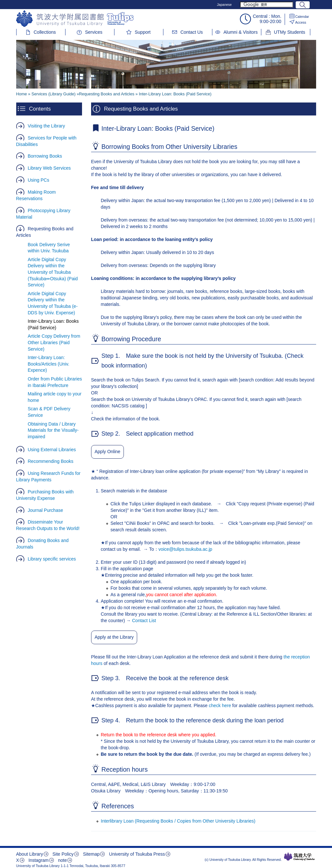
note (62, 860)
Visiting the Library (47, 126)
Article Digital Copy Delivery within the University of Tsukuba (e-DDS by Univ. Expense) (53, 303)
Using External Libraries (52, 450)
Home (22, 94)
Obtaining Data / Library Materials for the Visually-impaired (53, 430)
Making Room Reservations (36, 195)
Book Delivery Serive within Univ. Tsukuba (49, 248)
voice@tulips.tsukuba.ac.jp (185, 549)
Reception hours (125, 769)
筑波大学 (299, 857)
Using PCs (39, 180)
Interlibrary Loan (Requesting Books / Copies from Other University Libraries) (178, 821)
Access (301, 22)
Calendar (302, 17)
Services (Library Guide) (53, 94)
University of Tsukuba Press (137, 854)
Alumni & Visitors (241, 32)
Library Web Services (49, 168)
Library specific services (52, 559)
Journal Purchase (46, 510)
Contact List (144, 621)
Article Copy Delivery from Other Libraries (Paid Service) (54, 342)
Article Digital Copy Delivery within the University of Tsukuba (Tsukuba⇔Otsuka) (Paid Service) (53, 272)
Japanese (224, 5)
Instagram (39, 860)
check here (220, 705)
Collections (45, 32)
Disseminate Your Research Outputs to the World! (48, 525)
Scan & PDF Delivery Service (49, 412)
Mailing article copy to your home (55, 397)
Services (94, 32)
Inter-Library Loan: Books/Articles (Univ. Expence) (49, 364)
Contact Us (191, 32)
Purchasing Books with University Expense (45, 495)
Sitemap (91, 854)
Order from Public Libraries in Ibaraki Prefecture (55, 382)
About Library (30, 854)
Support (142, 32)
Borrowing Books (45, 156)
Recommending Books (51, 461)
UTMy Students (290, 32)
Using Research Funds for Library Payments (48, 476)
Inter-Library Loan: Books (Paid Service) (53, 324)
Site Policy (63, 854)
